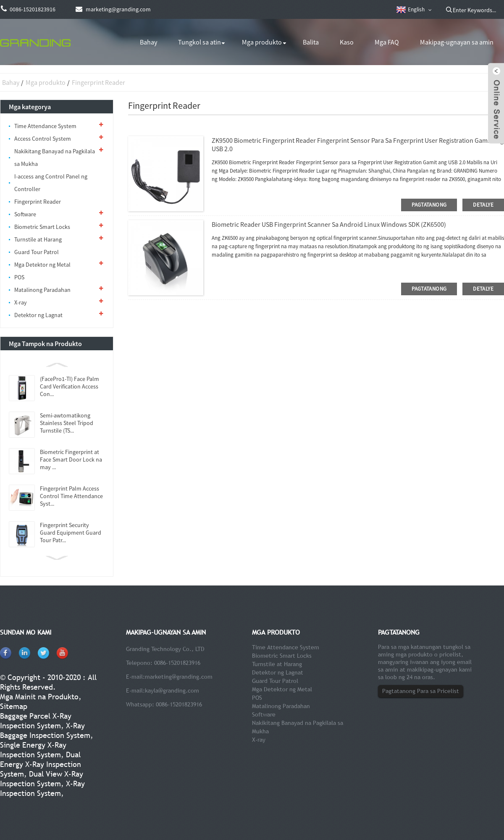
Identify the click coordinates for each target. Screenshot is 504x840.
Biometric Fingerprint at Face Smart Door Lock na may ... (71, 459)
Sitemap (14, 706)
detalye (483, 205)
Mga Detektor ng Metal (42, 265)
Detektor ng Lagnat (38, 315)
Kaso (347, 42)
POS (19, 277)
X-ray (21, 302)
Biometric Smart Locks (42, 227)
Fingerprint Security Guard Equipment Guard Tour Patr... (71, 533)
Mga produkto (262, 42)
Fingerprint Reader (98, 82)
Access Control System (43, 139)
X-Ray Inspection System (42, 788)
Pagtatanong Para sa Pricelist (421, 691)
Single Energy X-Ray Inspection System (33, 750)
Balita (311, 42)
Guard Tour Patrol (37, 252)
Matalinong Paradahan (42, 290)
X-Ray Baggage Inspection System (45, 730)
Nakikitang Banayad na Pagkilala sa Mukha (55, 157)
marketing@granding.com (179, 677)
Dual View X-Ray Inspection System (42, 779)
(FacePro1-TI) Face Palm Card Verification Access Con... (70, 386)
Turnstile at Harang (38, 239)
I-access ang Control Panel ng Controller (51, 183)
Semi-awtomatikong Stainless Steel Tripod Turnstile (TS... (67, 423)
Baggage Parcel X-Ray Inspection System (36, 721)
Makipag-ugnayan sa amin (457, 42)
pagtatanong (429, 205)
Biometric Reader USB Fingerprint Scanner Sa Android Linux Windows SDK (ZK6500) (329, 224)
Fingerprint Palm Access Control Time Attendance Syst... (71, 496)
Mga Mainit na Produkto (39, 697)
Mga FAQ (387, 42)
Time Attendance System (45, 126)
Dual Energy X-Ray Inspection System (41, 764)
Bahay (148, 42)
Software (25, 214)
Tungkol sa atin (199, 42)
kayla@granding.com (172, 690)
